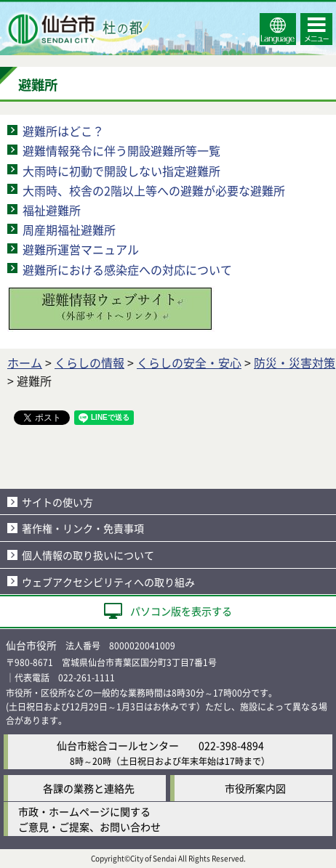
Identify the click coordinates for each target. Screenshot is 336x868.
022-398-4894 (231, 745)
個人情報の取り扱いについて (88, 555)
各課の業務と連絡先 (89, 788)
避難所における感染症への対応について (127, 269)
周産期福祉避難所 (69, 230)
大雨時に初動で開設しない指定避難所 (121, 171)
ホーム (25, 362)
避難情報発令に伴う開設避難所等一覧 (121, 150)
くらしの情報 (89, 362)
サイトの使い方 (57, 502)
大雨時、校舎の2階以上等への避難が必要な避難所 (154, 190)
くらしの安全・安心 (189, 362)
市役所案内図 (255, 788)
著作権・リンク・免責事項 (83, 528)
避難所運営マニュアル (81, 249)
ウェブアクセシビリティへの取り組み (108, 582)
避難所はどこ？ (63, 131)
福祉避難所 (52, 210)
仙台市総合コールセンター (118, 745)
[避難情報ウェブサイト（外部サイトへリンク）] (111, 327)
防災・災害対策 (295, 362)
